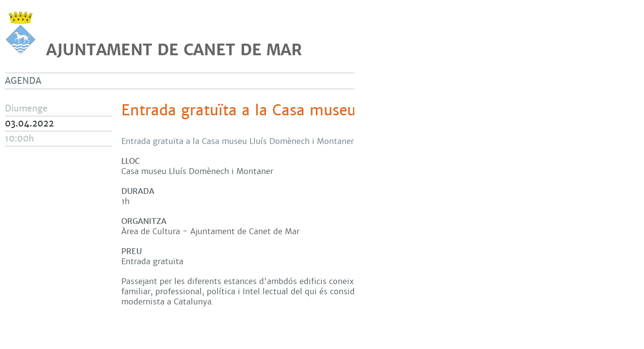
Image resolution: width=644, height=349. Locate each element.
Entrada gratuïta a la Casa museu (239, 111)
